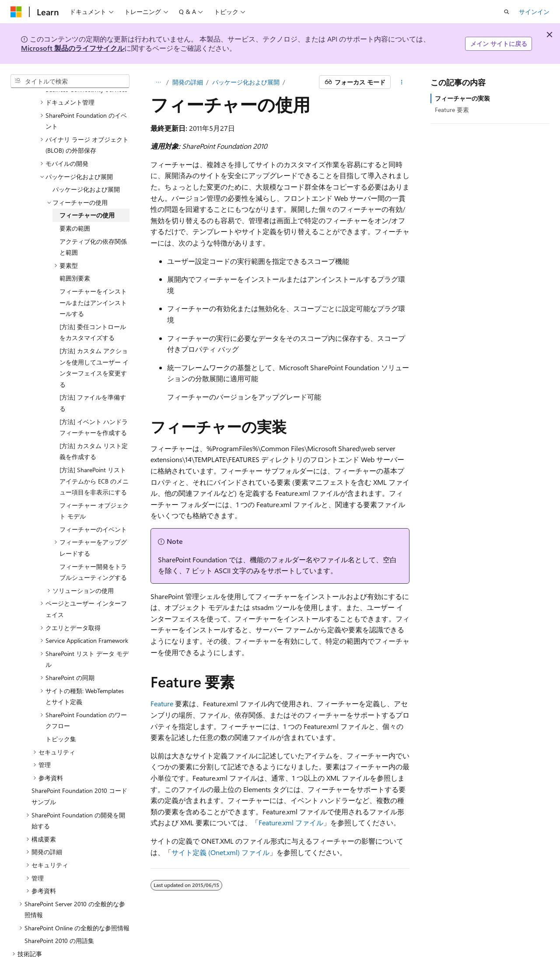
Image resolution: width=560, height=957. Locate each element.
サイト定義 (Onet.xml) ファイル (220, 852)
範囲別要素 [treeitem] (75, 261)
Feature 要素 (452, 110)
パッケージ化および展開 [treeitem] (86, 173)
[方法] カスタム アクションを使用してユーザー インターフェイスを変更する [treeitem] (94, 351)
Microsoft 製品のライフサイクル (73, 48)
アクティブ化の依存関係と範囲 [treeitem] (93, 230)
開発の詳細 (188, 82)
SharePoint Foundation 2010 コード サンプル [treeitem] (79, 780)
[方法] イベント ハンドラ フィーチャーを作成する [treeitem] (94, 411)
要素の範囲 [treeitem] (75, 212)
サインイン (534, 12)
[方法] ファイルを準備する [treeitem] (93, 386)
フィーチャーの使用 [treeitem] (87, 198)
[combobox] (70, 81)
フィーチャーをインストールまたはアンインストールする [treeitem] (93, 286)
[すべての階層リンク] (158, 82)
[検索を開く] (507, 12)
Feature (162, 703)
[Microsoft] (16, 12)
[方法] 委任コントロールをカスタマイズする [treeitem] (93, 316)
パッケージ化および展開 (246, 82)
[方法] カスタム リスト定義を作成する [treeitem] (94, 435)
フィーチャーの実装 (462, 98)
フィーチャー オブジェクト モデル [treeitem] (94, 494)
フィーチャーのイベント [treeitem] (93, 513)
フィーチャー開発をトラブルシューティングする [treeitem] (93, 556)
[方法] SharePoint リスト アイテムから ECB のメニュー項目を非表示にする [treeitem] (94, 464)
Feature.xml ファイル (291, 822)
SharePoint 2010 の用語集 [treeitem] (59, 924)
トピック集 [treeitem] (61, 722)
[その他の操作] (402, 82)
